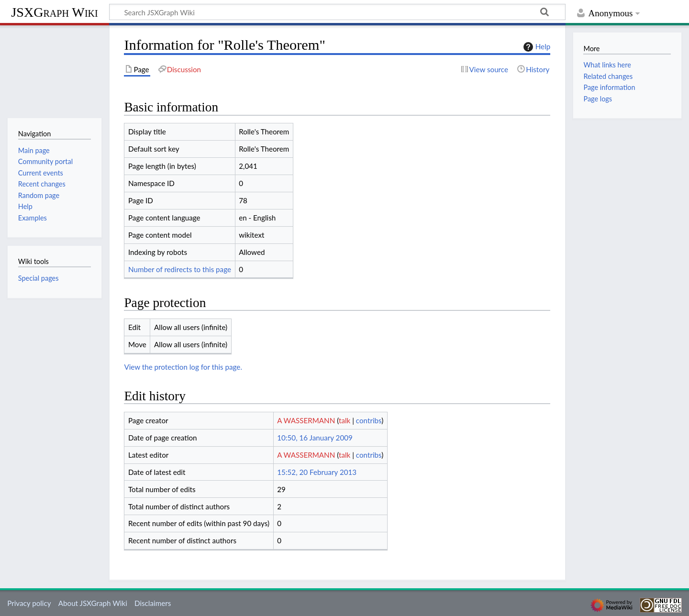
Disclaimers (153, 603)
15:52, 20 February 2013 (317, 472)
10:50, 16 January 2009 (315, 438)
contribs (369, 420)
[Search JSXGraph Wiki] (337, 12)
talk (344, 420)
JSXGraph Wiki (54, 12)
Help (536, 47)
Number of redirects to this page (180, 269)
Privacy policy (29, 603)
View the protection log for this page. (183, 367)
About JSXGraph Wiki (93, 603)
